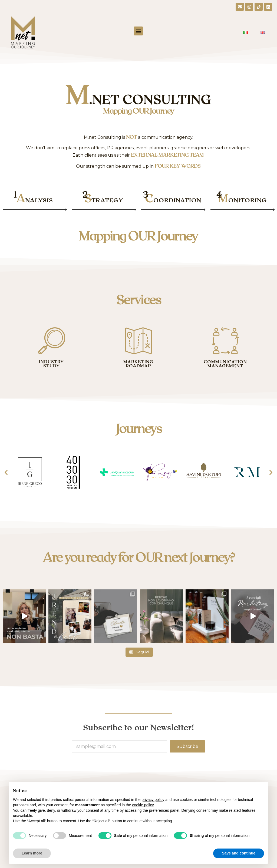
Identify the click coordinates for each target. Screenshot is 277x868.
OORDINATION (173, 200)
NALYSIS (35, 200)
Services (138, 299)
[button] (138, 31)
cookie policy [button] (143, 805)
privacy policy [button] (153, 800)
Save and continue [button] (239, 853)
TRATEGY (104, 200)
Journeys (138, 428)
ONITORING (243, 200)
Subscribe (187, 746)
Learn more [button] (32, 853)
